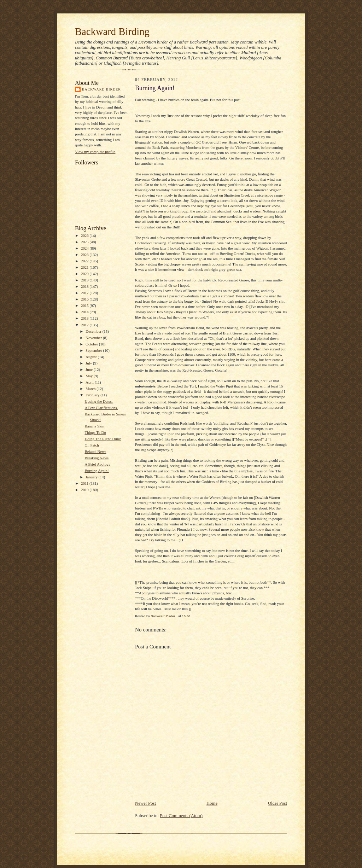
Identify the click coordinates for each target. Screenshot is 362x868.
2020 (85, 274)
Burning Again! (97, 471)
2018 (85, 286)
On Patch (92, 445)
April (90, 382)
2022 (85, 261)
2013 (85, 318)
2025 (85, 242)
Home (212, 803)
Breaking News (97, 458)
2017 (85, 293)
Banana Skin (94, 426)
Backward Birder (101, 89)
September (94, 350)
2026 (85, 235)
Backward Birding (112, 31)
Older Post (278, 803)
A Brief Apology (97, 464)
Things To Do (95, 432)
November (94, 338)
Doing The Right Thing (103, 439)
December (94, 331)
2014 (85, 312)
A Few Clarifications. (101, 408)
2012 (85, 325)
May (90, 376)
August (92, 357)
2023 (85, 255)
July (89, 363)
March (91, 389)
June (90, 369)
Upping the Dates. (98, 401)
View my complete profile (95, 152)
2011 (85, 483)
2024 (85, 248)
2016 (85, 299)
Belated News (95, 452)
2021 (85, 267)
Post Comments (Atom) (181, 816)
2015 (85, 305)
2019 (85, 280)
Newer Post (145, 803)
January (92, 477)
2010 (85, 490)
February (93, 395)
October (92, 344)
